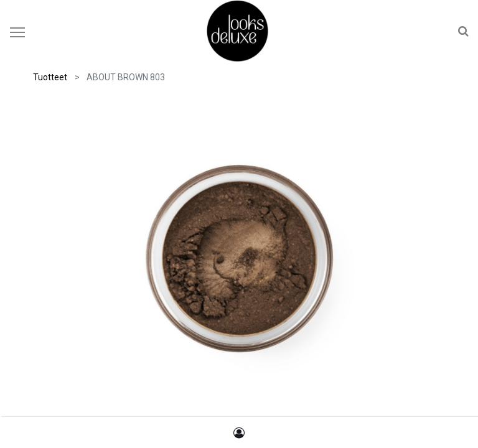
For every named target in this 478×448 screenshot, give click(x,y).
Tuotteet (50, 77)
